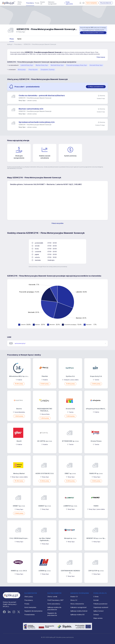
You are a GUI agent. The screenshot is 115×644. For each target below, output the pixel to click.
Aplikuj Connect (99, 611)
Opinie (19, 39)
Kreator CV (43, 3)
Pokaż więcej (101, 57)
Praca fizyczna (33, 70)
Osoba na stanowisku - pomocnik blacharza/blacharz (42, 95)
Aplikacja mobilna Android (79, 611)
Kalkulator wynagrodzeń (52, 3)
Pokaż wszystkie (58, 223)
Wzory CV (74, 600)
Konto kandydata (92, 3)
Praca (12, 39)
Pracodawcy (30, 3)
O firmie (96, 597)
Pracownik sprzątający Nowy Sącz (77, 65)
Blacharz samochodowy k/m (31, 109)
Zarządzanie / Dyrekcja (48, 70)
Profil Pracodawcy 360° (55, 600)
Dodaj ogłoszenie (68, 3)
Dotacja (96, 615)
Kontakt (96, 600)
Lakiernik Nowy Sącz (27, 65)
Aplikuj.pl (10, 44)
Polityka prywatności (100, 604)
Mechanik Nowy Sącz (57, 65)
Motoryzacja (22, 70)
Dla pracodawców (106, 3)
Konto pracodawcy (54, 604)
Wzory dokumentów (77, 604)
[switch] (96, 87)
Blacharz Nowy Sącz (42, 65)
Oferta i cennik (52, 597)
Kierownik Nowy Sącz (96, 65)
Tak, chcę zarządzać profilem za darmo (93, 33)
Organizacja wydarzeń (101, 607)
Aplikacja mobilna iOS (77, 615)
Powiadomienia (29, 615)
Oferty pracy (20, 3)
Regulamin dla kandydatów (33, 611)
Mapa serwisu (98, 618)
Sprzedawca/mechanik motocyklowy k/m (37, 122)
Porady (37, 3)
